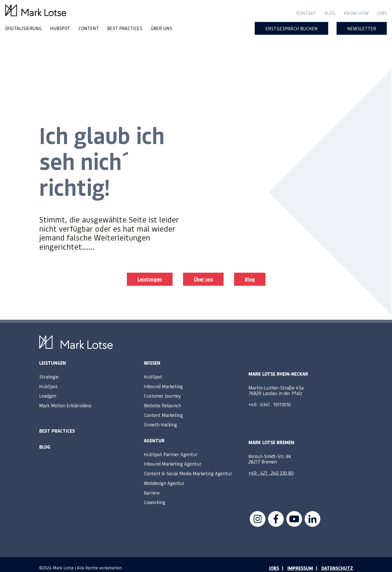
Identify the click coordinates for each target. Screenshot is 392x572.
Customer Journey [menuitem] (162, 388)
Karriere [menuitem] (152, 484)
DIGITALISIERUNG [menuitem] (24, 28)
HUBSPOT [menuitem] (60, 28)
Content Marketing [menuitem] (163, 407)
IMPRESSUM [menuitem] (300, 560)
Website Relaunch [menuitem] (162, 397)
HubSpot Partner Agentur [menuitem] (171, 446)
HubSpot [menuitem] (48, 378)
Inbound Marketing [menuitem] (163, 378)
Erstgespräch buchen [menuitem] (291, 28)
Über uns (203, 271)
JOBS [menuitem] (274, 560)
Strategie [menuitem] (49, 368)
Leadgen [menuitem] (48, 388)
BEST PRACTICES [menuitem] (125, 28)
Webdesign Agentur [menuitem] (164, 475)
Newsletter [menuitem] (362, 28)
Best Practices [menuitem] (57, 423)
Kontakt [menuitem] (306, 13)
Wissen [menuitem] (152, 355)
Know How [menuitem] (356, 13)
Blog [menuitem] (330, 13)
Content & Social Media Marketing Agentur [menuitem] (188, 465)
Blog (250, 271)
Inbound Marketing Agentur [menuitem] (173, 456)
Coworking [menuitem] (155, 494)
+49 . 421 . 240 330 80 (271, 464)
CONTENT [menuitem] (89, 28)
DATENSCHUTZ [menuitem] (337, 560)
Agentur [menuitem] (154, 432)
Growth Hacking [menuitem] (160, 416)
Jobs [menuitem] (382, 13)
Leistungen (150, 271)
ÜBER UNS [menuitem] (161, 28)
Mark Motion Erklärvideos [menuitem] (65, 397)
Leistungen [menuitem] (53, 355)
